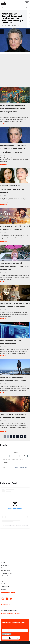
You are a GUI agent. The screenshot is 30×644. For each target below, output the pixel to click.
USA (3, 578)
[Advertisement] (15, 69)
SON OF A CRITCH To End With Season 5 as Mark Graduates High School (15, 293)
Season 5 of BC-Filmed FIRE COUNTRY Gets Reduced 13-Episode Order (15, 404)
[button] (13, 50)
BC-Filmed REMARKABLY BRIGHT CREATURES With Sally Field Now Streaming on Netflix (15, 95)
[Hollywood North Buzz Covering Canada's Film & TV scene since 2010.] (3, 3)
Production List (6, 570)
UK (3, 581)
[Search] (13, 8)
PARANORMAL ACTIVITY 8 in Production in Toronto (15, 330)
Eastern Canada (7, 576)
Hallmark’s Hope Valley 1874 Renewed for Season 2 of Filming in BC (15, 216)
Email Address (6, 628)
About (3, 584)
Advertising (5, 587)
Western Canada (7, 573)
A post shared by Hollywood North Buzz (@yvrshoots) (15, 526)
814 (21, 436)
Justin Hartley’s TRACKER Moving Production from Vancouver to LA (15, 367)
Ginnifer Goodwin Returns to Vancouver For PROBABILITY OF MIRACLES (15, 175)
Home (3, 562)
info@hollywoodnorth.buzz (9, 611)
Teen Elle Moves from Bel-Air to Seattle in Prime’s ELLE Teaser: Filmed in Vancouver (15, 253)
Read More (4, 124)
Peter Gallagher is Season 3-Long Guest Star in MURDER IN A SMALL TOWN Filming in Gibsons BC (13, 18)
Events (3, 568)
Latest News (5, 565)
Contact (4, 589)
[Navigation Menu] (27, 3)
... (18, 436)
